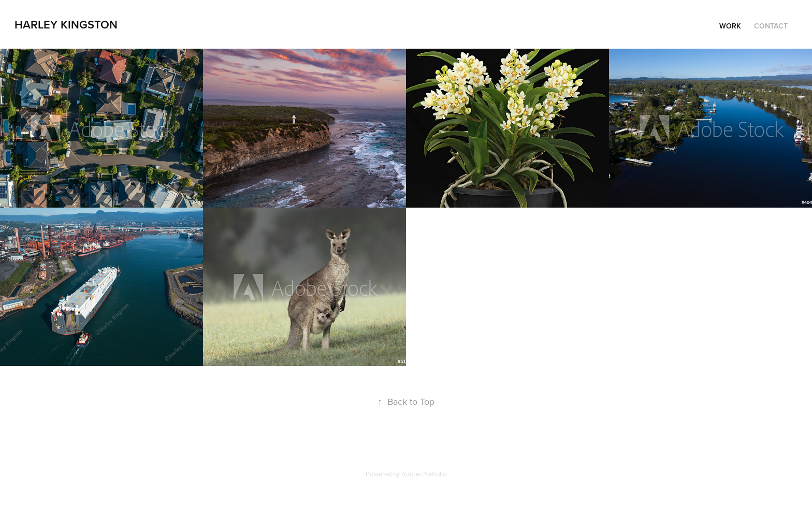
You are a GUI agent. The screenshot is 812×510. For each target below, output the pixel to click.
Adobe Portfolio (424, 474)
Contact (771, 26)
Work (730, 26)
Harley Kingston (66, 24)
